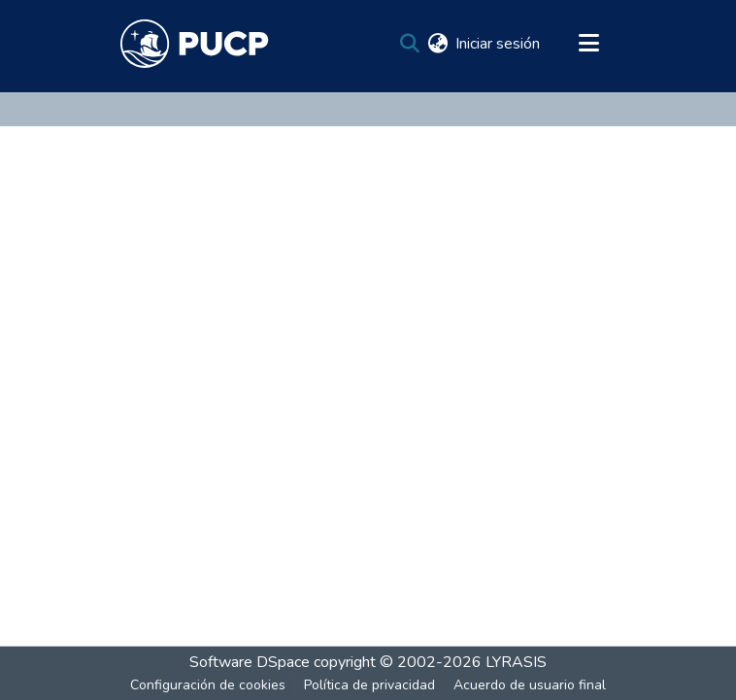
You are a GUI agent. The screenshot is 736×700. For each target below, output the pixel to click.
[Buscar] (409, 44)
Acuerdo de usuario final (530, 685)
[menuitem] (437, 44)
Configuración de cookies (208, 685)
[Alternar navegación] (588, 44)
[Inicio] (195, 44)
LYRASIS (516, 662)
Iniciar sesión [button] (499, 44)
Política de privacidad (369, 685)
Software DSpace (250, 662)
